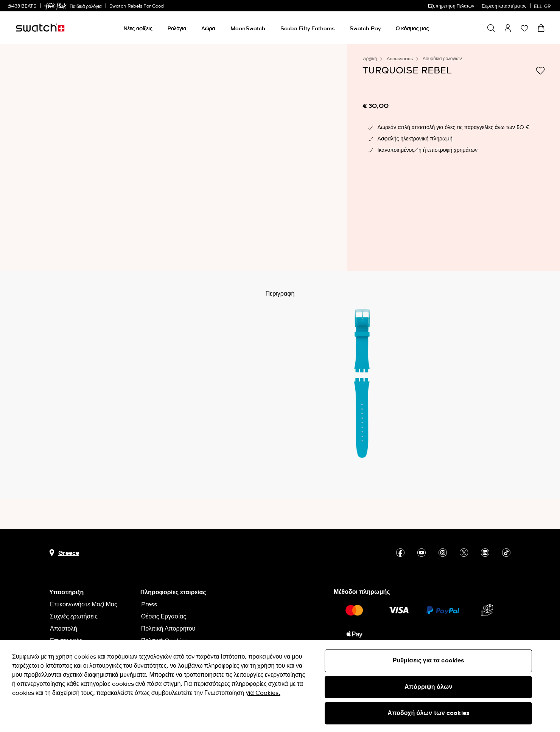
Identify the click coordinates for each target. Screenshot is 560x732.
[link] (55, 6)
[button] (524, 28)
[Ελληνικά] (543, 6)
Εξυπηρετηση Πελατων (451, 6)
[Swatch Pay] (365, 29)
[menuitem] (138, 27)
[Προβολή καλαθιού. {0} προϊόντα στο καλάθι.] (541, 28)
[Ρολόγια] (177, 29)
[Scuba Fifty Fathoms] (307, 29)
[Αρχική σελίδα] (40, 28)
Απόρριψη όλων (429, 687)
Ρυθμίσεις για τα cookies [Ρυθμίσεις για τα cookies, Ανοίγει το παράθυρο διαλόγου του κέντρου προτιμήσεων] (429, 660)
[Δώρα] (208, 29)
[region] (280, 686)
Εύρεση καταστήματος (504, 6)
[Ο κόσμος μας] (412, 29)
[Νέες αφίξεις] (138, 29)
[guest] (508, 28)
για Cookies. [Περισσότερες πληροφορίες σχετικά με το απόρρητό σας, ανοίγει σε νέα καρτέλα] (263, 693)
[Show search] (491, 28)
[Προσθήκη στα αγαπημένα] (540, 70)
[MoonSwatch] (248, 29)
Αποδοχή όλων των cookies (428, 713)
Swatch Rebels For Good (137, 6)
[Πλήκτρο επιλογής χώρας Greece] (64, 553)
